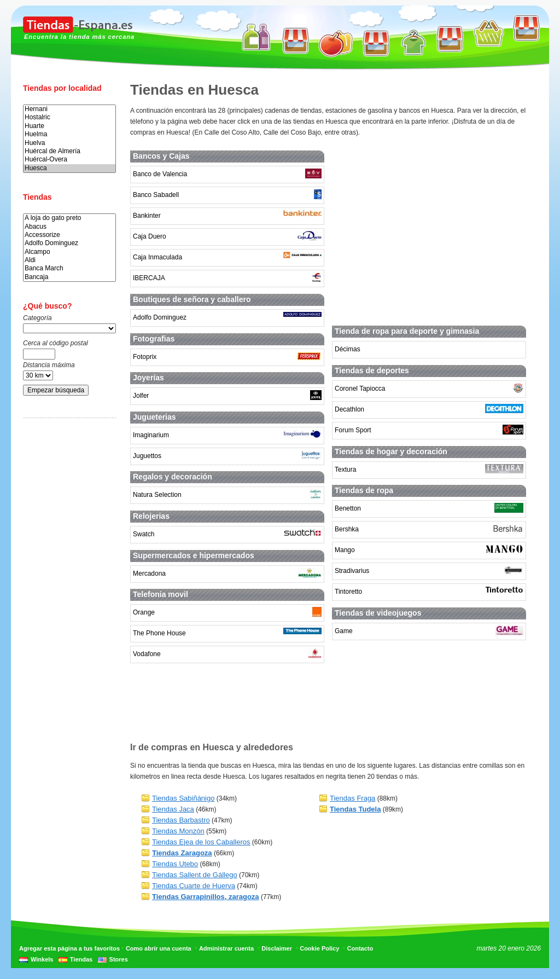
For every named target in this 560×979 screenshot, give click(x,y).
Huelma (69, 134)
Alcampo (69, 252)
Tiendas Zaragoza (182, 853)
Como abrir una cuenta (159, 948)
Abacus (69, 227)
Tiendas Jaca (173, 809)
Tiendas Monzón (178, 831)
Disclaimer (277, 948)
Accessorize (69, 235)
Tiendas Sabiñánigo (183, 798)
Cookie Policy (319, 948)
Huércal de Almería (69, 151)
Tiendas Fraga (352, 798)
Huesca (69, 168)
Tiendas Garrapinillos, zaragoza (206, 897)
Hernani (69, 109)
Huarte (69, 126)
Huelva (69, 143)
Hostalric (69, 117)
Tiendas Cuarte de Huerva (194, 886)
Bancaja (69, 277)
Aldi (69, 260)
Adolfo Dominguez (69, 243)
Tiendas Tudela (355, 809)
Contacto (360, 948)
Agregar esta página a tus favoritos (69, 948)
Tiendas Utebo (175, 864)
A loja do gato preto (69, 218)
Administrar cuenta (226, 948)
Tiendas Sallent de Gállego (195, 875)
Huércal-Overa (69, 160)
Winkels (42, 959)
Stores (119, 959)
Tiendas (81, 959)
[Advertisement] (67, 598)
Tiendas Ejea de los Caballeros (201, 842)
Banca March (69, 268)
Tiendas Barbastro (181, 820)
